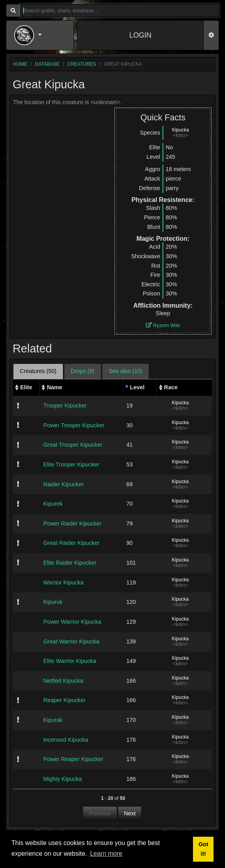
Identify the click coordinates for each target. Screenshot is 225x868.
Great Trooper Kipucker (73, 445)
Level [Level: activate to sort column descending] (137, 387)
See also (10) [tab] (126, 371)
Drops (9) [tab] (83, 371)
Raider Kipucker (63, 484)
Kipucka (181, 130)
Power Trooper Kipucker (74, 425)
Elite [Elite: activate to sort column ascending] (26, 387)
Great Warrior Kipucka (71, 641)
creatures (82, 64)
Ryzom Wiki (163, 325)
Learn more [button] (106, 854)
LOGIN (140, 35)
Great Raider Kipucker (71, 543)
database (47, 64)
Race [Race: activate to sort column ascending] (171, 387)
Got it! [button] (203, 849)
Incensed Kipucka (66, 740)
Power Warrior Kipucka (72, 622)
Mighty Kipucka (62, 779)
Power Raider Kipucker (72, 523)
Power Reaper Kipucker (73, 759)
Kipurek (53, 504)
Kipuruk (53, 602)
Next (130, 813)
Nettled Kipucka (63, 681)
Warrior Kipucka (63, 582)
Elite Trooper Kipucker (71, 464)
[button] (40, 35)
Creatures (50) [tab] (38, 371)
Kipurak (53, 720)
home (20, 64)
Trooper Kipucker (65, 405)
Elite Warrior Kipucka (70, 661)
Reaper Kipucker (64, 700)
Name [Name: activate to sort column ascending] (54, 387)
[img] (18, 405)
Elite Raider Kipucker (70, 563)
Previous (100, 813)
